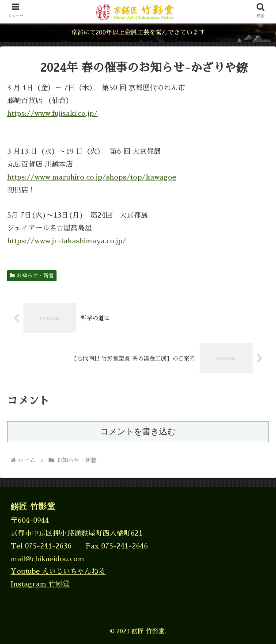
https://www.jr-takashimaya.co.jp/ (67, 241)
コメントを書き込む (138, 431)
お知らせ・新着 (32, 276)
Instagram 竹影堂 (40, 584)
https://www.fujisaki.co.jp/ (52, 114)
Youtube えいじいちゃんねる (58, 571)
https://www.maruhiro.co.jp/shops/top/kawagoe (92, 177)
